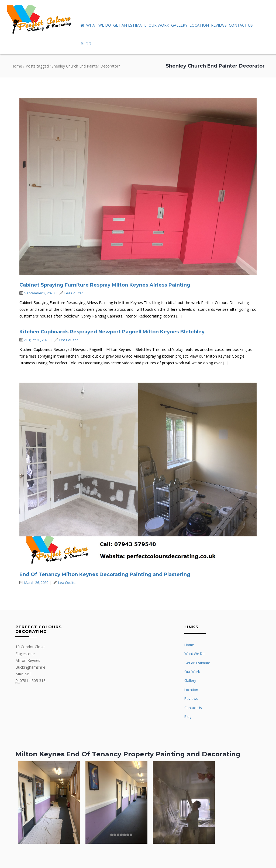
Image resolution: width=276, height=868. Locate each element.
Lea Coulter (71, 293)
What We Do (99, 25)
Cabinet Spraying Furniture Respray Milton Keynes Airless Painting (105, 285)
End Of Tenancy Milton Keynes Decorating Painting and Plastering (105, 574)
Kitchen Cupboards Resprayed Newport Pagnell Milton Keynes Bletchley (112, 332)
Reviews (219, 25)
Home (17, 66)
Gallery (179, 25)
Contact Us (241, 25)
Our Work (159, 25)
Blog (86, 44)
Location (199, 25)
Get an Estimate (130, 25)
